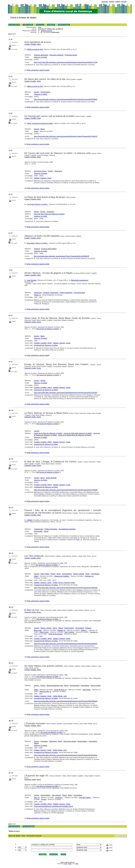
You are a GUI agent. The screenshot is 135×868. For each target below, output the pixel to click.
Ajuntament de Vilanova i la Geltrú (46, 345)
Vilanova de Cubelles (62, 576)
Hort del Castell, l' (85, 798)
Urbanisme (58, 171)
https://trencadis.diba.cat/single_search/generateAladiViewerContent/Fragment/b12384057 (66, 644)
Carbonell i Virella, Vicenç (33, 322)
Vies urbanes (56, 795)
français (124, 2)
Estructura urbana (40, 171)
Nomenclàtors (45, 92)
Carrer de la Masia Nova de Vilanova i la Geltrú (74, 435)
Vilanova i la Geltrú (41, 57)
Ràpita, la (37, 295)
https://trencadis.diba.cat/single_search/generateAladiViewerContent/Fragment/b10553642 (66, 755)
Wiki (77, 864)
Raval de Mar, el (45, 691)
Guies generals (51, 478)
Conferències (39, 529)
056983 (30, 520)
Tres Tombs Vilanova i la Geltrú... (38, 204)
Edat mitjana (45, 574)
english (118, 2)
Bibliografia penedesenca (80, 280)
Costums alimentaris (41, 55)
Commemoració (79, 293)
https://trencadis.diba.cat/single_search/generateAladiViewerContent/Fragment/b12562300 (66, 588)
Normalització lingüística (67, 529)
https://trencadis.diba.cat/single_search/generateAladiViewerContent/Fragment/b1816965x (66, 99)
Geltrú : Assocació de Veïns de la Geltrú (40, 123)
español (112, 2)
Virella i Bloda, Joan (60, 696)
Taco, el (37, 798)
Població (37, 249)
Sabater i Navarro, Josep (43, 178)
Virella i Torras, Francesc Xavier (64, 583)
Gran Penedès (32, 280)
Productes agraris (71, 55)
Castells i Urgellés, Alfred (33, 157)
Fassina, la (94, 632)
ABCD (70, 864)
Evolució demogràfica (49, 249)
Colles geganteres (66, 293)
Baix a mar (38, 630)
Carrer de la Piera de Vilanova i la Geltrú (48, 433)
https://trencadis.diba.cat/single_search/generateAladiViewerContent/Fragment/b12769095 (66, 490)
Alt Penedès (38, 531)
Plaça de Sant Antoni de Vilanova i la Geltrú (49, 214)
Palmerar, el (89, 576)
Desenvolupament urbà (55, 686)
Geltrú (36, 131)
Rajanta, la (61, 630)
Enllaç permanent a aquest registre (38, 70)
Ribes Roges (44, 632)
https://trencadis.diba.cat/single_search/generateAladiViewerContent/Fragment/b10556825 (66, 701)
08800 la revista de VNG (35, 49)
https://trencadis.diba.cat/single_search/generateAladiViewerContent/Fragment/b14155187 (66, 393)
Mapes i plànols (79, 574)
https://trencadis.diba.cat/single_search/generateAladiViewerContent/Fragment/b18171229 (66, 62)
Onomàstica (95, 574)
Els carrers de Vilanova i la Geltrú (47, 565)
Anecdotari (50, 212)
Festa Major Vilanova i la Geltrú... (38, 243)
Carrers (37, 92)
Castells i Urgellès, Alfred (33, 44)
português (105, 2)
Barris (43, 129)
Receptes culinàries (56, 55)
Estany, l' (84, 630)
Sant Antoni (87, 690)
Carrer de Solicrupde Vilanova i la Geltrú (78, 433)
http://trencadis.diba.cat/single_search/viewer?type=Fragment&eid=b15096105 (61, 256)
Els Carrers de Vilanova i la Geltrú (48, 329)
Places (36, 212)
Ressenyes (38, 293)
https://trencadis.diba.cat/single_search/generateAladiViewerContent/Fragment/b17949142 (66, 136)
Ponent (44, 799)
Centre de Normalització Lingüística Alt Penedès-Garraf (53, 806)
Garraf (46, 531)
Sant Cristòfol (69, 632)
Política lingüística (51, 529)
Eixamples (44, 741)
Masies (43, 381)
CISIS (65, 864)
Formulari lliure (122, 836)
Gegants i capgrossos (51, 293)
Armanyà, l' (59, 798)
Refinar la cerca (46, 31)
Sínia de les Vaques (56, 634)
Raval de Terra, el (60, 690)
